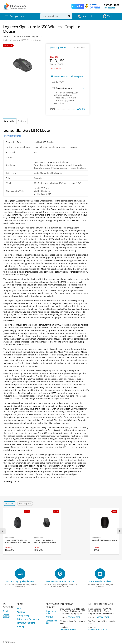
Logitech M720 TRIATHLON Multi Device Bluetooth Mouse (17, 542)
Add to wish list (60, 77)
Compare (77, 76)
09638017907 (112, 5)
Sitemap (21, 626)
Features (22, 121)
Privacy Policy (23, 616)
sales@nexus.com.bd (69, 629)
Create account (6, 616)
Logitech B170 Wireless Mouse (105, 540)
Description (10, 121)
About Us (21, 612)
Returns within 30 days (100, 581)
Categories (16, 16)
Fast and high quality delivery (20, 581)
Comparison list (51, 622)
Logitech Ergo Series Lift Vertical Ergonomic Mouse (45, 542)
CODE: (77, 48)
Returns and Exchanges (28, 619)
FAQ (19, 608)
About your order (51, 612)
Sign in (6, 611)
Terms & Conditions (26, 623)
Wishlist (49, 617)
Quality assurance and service (60, 581)
